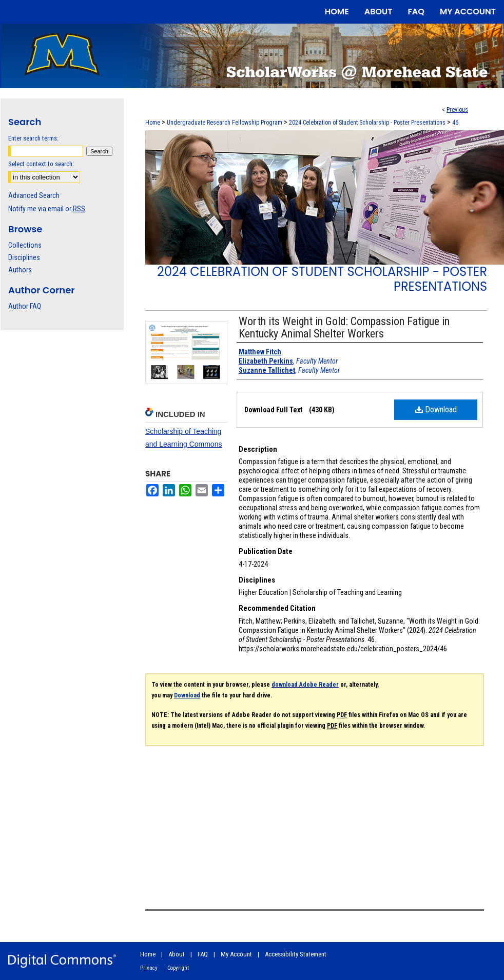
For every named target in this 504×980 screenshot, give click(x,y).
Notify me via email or (47, 209)
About (177, 954)
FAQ (203, 954)
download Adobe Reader (305, 685)
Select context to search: (41, 164)
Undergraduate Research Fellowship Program (225, 123)
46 (455, 123)
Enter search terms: (33, 138)
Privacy (149, 968)
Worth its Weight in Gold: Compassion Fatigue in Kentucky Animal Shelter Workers (344, 327)
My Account (236, 954)
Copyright (178, 968)
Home (153, 123)
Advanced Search (34, 195)
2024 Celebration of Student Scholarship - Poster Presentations (367, 123)
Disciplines (24, 257)
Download (436, 409)
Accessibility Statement (296, 954)
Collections (25, 245)
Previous (457, 110)
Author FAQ (25, 306)
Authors (20, 270)
